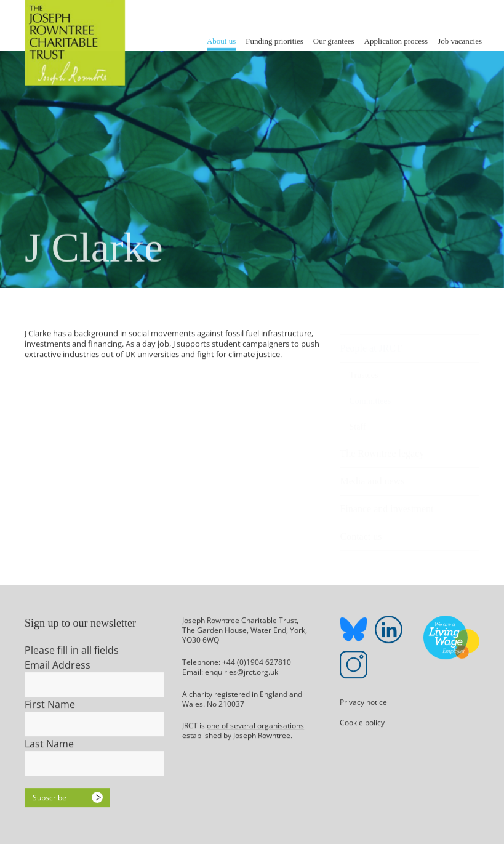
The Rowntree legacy (382, 448)
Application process (396, 40)
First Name (50, 705)
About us (221, 40)
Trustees (363, 370)
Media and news (372, 476)
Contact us (361, 531)
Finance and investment (386, 503)
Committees (370, 396)
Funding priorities (274, 40)
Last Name (49, 744)
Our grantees (334, 40)
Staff (357, 421)
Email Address (58, 665)
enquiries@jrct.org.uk (242, 672)
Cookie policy (362, 723)
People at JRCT (370, 343)
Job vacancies (460, 40)
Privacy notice (363, 703)
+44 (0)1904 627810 (257, 662)
